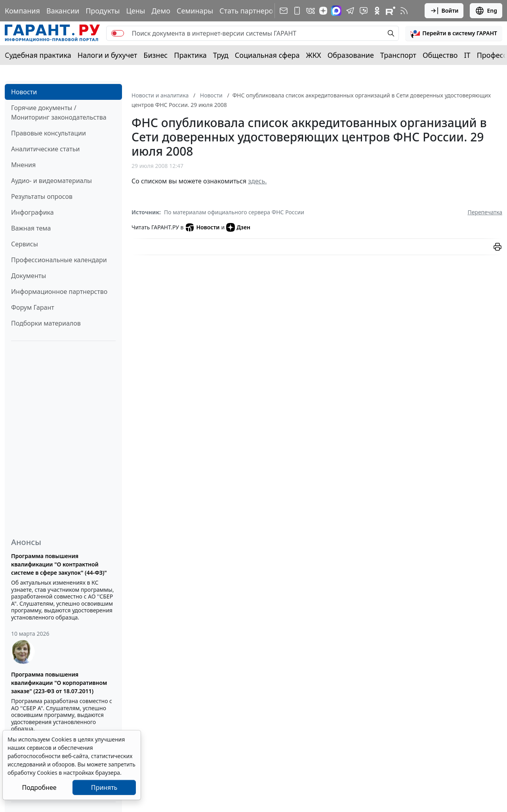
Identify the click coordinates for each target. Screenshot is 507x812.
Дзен (238, 227)
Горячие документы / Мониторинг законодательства (59, 112)
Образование (351, 55)
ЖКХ (314, 55)
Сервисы (25, 244)
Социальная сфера (267, 55)
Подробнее (39, 787)
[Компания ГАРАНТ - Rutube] (391, 11)
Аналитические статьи (45, 149)
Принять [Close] (104, 787)
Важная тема (31, 228)
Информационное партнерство (59, 292)
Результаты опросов (42, 196)
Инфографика (32, 212)
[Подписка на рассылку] (284, 11)
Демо (161, 11)
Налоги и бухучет (108, 55)
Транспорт (398, 55)
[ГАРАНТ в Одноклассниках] (377, 11)
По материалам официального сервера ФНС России (234, 212)
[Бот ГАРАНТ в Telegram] (364, 11)
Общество (440, 55)
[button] (454, 33)
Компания (22, 11)
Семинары (195, 11)
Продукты (103, 11)
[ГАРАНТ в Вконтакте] (311, 11)
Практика (190, 55)
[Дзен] (323, 11)
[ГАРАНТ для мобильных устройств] (297, 11)
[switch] (118, 33)
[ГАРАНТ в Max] (336, 11)
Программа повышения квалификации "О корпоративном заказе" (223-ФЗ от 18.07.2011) (59, 683)
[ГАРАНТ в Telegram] (350, 11)
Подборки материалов (46, 323)
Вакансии (63, 11)
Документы (29, 276)
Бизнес (155, 55)
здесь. (257, 181)
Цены (135, 11)
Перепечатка (485, 212)
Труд (221, 55)
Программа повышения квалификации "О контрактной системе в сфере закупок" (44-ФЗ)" (59, 564)
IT (467, 55)
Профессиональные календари (59, 260)
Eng (486, 11)
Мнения (23, 165)
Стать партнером (249, 11)
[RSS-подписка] (404, 11)
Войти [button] (444, 11)
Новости (24, 92)
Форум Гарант (33, 307)
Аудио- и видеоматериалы (51, 181)
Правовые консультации (49, 133)
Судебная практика (38, 55)
